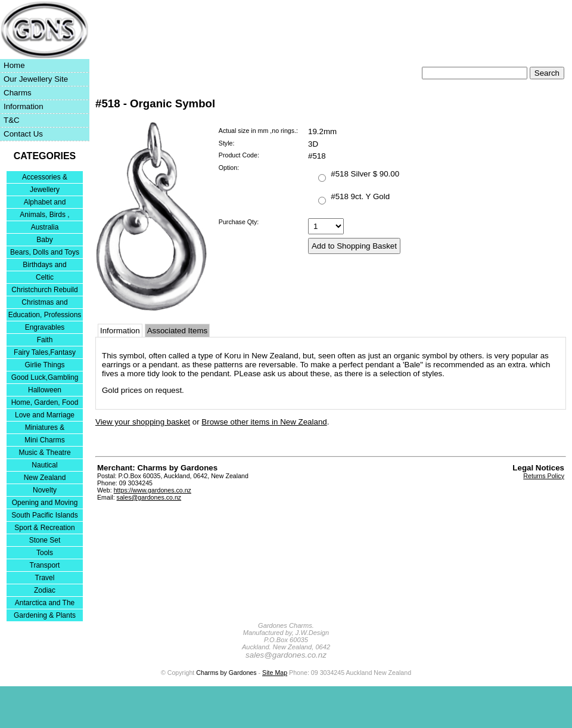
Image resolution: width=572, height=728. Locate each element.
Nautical (44, 465)
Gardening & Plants (45, 615)
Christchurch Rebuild (44, 290)
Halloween (45, 390)
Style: (227, 143)
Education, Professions (45, 315)
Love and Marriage (45, 415)
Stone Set (45, 540)
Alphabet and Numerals (45, 203)
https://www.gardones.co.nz (153, 490)
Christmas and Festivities (44, 303)
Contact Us (23, 134)
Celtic (45, 277)
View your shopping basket (143, 422)
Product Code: (239, 155)
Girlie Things (44, 365)
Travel (45, 578)
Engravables (45, 327)
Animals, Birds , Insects (44, 216)
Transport (45, 565)
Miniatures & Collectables (45, 428)
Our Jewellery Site (36, 79)
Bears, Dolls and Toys (45, 252)
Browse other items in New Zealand (264, 422)
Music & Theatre (44, 453)
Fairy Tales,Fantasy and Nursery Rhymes (45, 353)
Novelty (45, 490)
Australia (45, 227)
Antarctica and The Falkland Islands (45, 604)
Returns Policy (544, 476)
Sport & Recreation (44, 528)
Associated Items (177, 331)
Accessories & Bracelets (45, 178)
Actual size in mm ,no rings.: (258, 131)
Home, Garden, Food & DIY (45, 403)
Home (14, 65)
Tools (45, 553)
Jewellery (45, 190)
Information (24, 106)
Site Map (275, 673)
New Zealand (45, 478)
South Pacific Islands (44, 515)
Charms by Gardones (226, 673)
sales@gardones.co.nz (149, 497)
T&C (12, 120)
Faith (45, 340)
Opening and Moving (45, 503)
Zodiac (45, 590)
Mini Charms (44, 440)
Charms (18, 93)
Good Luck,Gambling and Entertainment (45, 378)
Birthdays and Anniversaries (44, 266)
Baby (44, 240)
